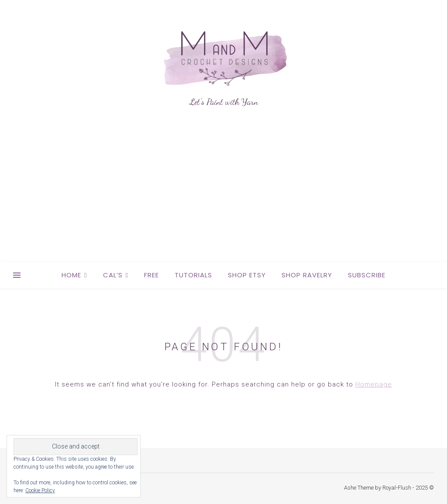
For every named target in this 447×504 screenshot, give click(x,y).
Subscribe (367, 275)
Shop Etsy (247, 275)
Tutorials (193, 275)
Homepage (374, 384)
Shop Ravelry (307, 275)
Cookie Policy (40, 490)
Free (151, 275)
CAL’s (113, 275)
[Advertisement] (223, 197)
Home (71, 275)
